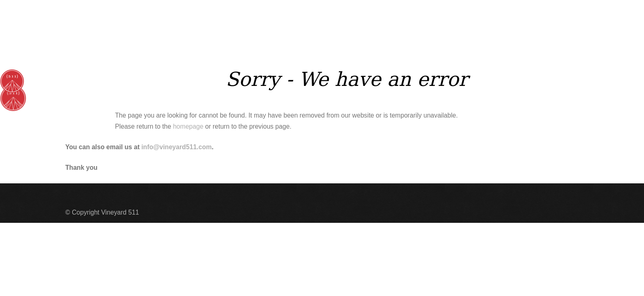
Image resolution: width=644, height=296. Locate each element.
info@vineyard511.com (176, 147)
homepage (188, 126)
